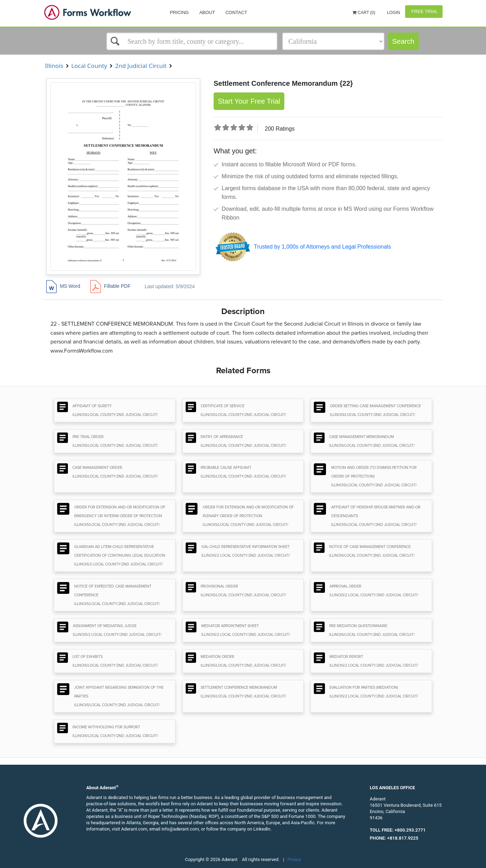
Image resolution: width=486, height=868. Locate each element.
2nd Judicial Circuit (141, 66)
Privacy (294, 860)
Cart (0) (364, 13)
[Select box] (192, 41)
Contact (236, 12)
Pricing (179, 12)
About (207, 12)
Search (403, 41)
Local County (89, 66)
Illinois (54, 66)
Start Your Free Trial (249, 101)
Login (393, 13)
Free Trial (424, 11)
